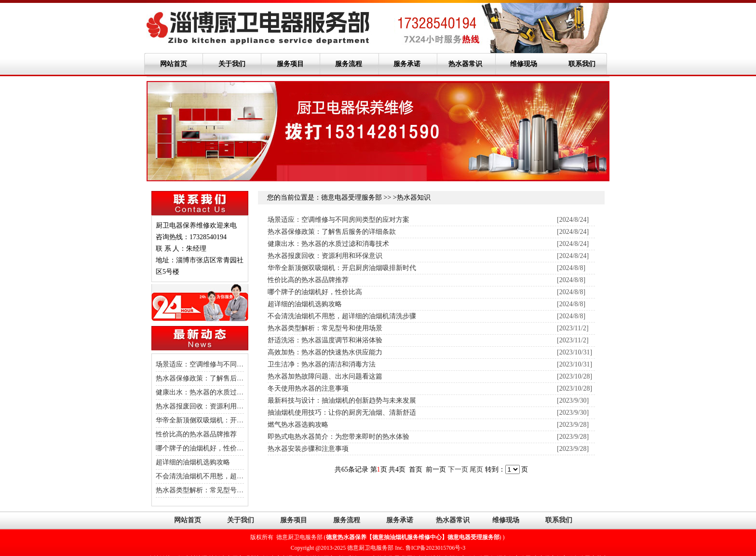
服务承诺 (407, 64)
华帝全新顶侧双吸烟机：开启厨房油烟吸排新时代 (230, 420)
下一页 (459, 469)
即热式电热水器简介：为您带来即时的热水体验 (338, 437)
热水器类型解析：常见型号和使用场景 (213, 490)
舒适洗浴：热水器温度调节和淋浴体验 (325, 340)
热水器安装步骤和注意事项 (308, 449)
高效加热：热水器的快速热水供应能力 (325, 352)
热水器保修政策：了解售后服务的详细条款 (220, 378)
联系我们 (582, 64)
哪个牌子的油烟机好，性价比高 (203, 448)
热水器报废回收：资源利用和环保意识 (213, 406)
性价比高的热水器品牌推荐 (196, 434)
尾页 (477, 469)
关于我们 (232, 64)
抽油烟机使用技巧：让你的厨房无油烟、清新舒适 (342, 413)
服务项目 (290, 64)
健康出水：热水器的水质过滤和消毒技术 (216, 392)
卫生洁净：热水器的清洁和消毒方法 (322, 364)
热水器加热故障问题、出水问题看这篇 (325, 376)
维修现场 (524, 64)
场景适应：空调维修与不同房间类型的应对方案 (227, 364)
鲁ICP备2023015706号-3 (436, 548)
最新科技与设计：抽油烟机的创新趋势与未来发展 (342, 400)
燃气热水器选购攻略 (298, 425)
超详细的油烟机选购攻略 (193, 462)
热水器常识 (465, 64)
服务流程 (349, 64)
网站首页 (174, 64)
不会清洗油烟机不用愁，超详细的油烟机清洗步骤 (230, 476)
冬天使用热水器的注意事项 (308, 388)
